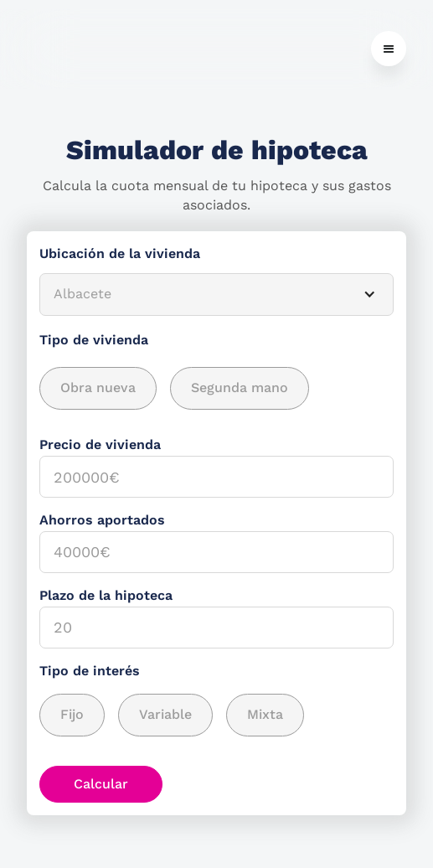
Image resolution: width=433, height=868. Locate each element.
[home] (31, 49)
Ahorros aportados (102, 520)
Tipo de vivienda (94, 340)
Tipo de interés (90, 671)
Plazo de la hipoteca (106, 595)
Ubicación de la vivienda (120, 253)
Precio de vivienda (100, 444)
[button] (389, 49)
